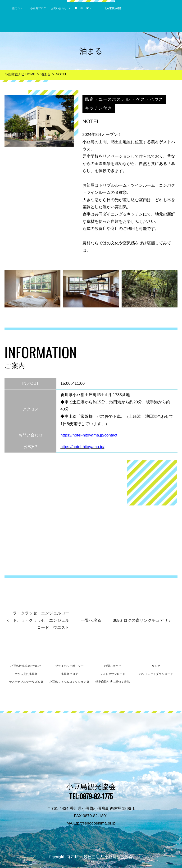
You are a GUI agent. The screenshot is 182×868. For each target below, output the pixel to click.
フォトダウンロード (113, 674)
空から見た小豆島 (26, 674)
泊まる (45, 74)
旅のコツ (17, 8)
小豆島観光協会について (26, 666)
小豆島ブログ (38, 8)
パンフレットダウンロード (156, 674)
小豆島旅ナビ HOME (20, 74)
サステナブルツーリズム (26, 682)
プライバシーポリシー (69, 666)
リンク (156, 666)
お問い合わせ (59, 8)
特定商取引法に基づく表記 (113, 682)
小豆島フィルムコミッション (69, 682)
